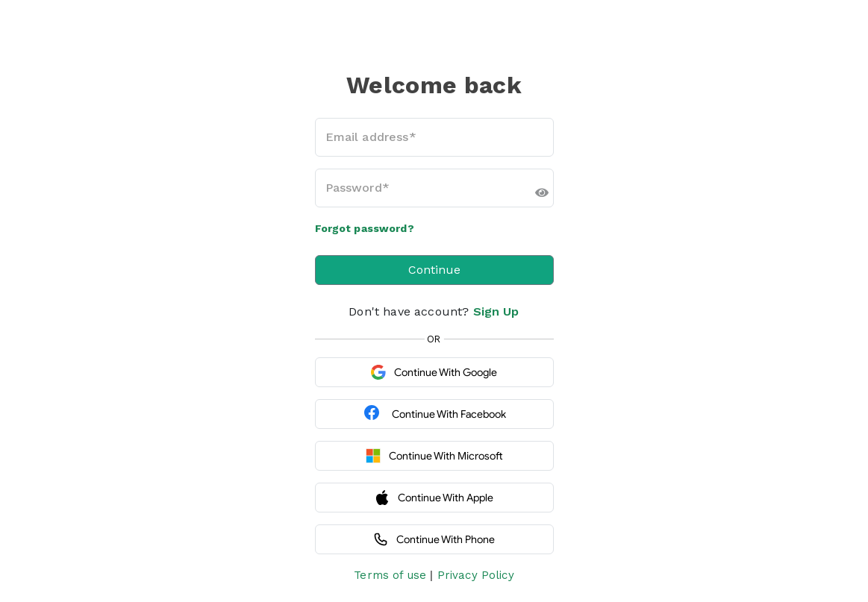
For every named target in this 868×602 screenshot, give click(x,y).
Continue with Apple (434, 498)
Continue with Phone (434, 539)
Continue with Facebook (434, 414)
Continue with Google (434, 372)
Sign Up (496, 311)
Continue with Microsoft (434, 456)
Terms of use (390, 575)
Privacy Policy (476, 575)
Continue (434, 270)
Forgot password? (365, 228)
